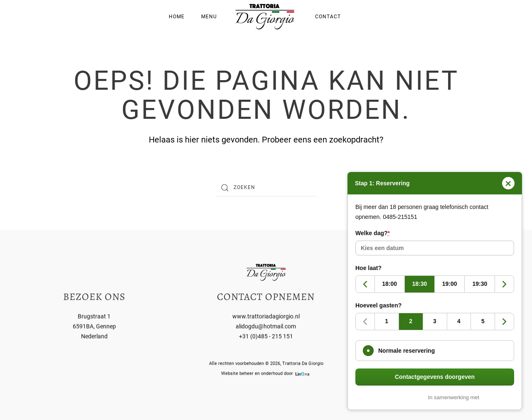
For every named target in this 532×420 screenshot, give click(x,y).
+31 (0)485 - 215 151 (266, 336)
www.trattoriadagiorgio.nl (266, 316)
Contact (328, 17)
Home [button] (177, 17)
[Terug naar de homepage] (266, 17)
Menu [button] (209, 17)
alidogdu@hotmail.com (266, 326)
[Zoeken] (266, 188)
